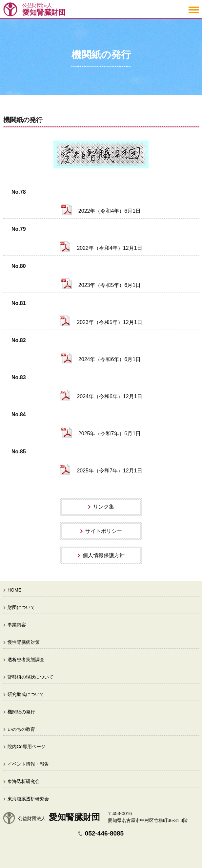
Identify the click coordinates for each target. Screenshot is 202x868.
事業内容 (17, 625)
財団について (21, 607)
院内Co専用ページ (27, 747)
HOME (14, 590)
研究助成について (26, 694)
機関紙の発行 (21, 712)
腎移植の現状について (30, 677)
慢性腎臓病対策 (24, 642)
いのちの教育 (21, 729)
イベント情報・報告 (28, 764)
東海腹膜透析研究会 (28, 799)
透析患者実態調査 (26, 660)
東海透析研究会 (24, 781)
